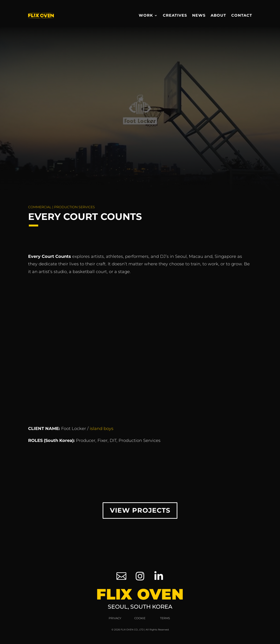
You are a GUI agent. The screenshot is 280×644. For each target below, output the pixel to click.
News (199, 15)
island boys (102, 429)
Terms (165, 619)
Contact (242, 15)
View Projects (140, 511)
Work (146, 15)
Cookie (140, 619)
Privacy (115, 619)
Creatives (175, 15)
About (218, 15)
